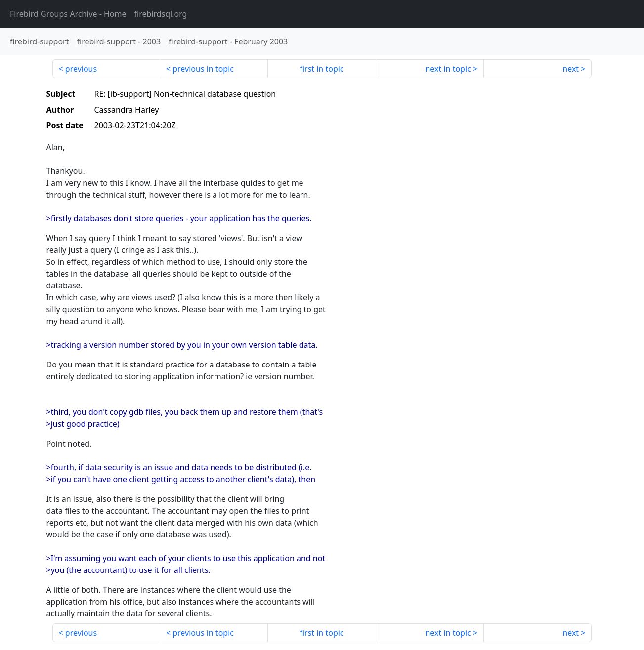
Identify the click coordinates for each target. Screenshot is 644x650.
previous (81, 69)
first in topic (322, 69)
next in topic (448, 69)
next (571, 69)
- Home (68, 14)
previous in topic (203, 69)
